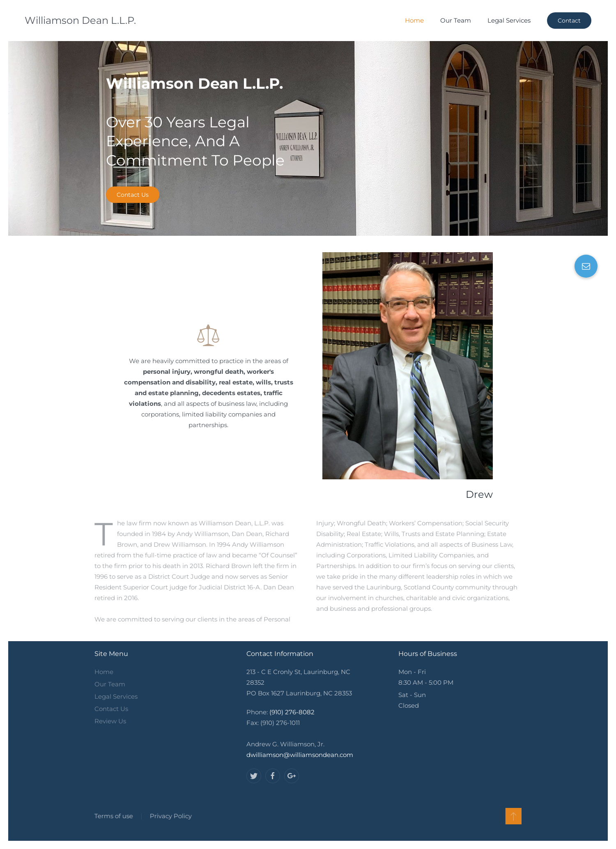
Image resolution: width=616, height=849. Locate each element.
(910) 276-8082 (292, 712)
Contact (569, 21)
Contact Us (133, 195)
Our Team (456, 20)
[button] (586, 266)
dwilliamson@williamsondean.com (300, 755)
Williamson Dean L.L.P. (80, 20)
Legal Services (509, 20)
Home (414, 20)
